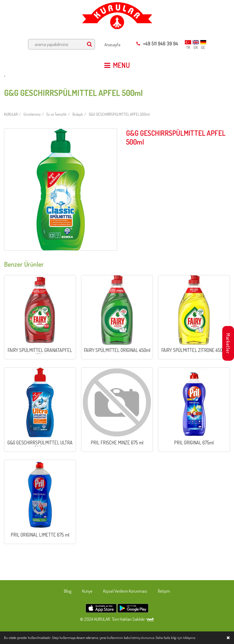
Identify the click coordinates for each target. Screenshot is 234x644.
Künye (87, 591)
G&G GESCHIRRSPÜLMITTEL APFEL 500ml (119, 114)
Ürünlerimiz (32, 114)
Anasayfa (112, 44)
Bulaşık (78, 114)
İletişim (164, 591)
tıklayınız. (189, 638)
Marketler (228, 344)
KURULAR (11, 114)
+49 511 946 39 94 (157, 44)
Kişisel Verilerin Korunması (125, 591)
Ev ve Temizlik (57, 114)
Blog (68, 591)
